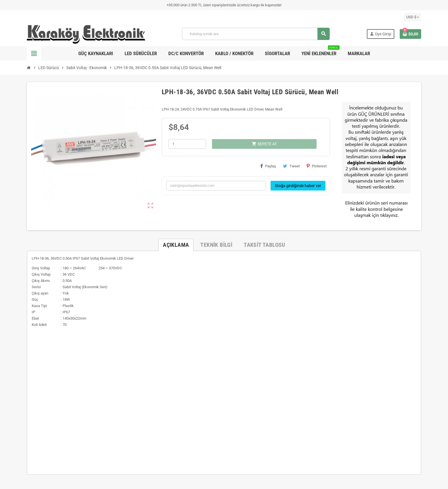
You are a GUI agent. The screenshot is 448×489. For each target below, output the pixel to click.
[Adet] (187, 144)
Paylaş (268, 166)
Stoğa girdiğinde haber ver (298, 186)
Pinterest (317, 166)
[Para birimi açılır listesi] (413, 17)
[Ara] (256, 34)
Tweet (291, 166)
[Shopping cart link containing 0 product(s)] (410, 34)
